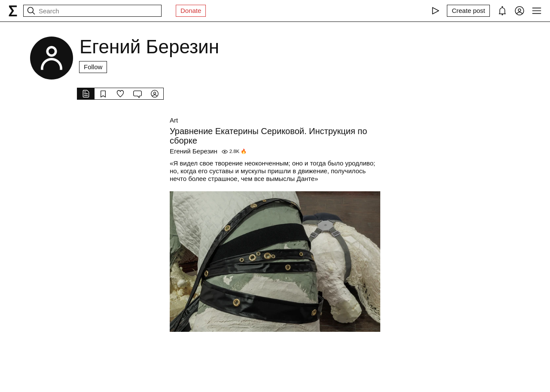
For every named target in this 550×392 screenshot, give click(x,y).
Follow (93, 67)
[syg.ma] (13, 11)
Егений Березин (194, 151)
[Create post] (468, 11)
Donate (191, 11)
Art (174, 120)
